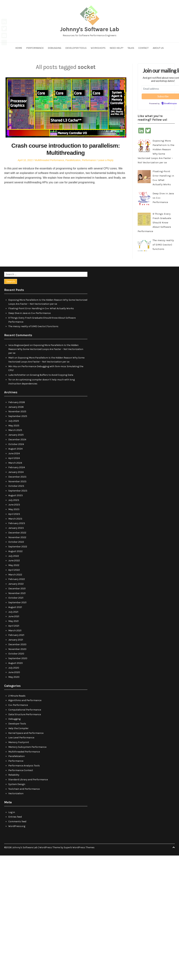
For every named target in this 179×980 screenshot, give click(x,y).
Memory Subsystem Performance (27, 747)
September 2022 (18, 547)
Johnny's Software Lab (89, 29)
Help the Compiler (18, 728)
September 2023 (18, 491)
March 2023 (15, 519)
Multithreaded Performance (49, 160)
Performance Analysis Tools (24, 766)
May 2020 (14, 677)
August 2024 (15, 449)
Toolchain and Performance (24, 789)
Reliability (14, 775)
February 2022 (17, 579)
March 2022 (15, 575)
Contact (143, 48)
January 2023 (16, 528)
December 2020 (17, 644)
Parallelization (73, 160)
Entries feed (15, 817)
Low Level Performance (21, 738)
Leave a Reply (106, 160)
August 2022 (15, 551)
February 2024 (17, 467)
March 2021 (15, 630)
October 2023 (16, 486)
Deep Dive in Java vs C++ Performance (29, 313)
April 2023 (14, 514)
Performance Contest (21, 770)
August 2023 (16, 495)
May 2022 (14, 565)
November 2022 (17, 537)
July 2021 (13, 612)
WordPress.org (17, 826)
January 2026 (16, 407)
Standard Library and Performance (28, 780)
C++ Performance (18, 705)
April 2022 (14, 570)
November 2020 (17, 649)
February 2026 (17, 402)
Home (19, 48)
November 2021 (17, 593)
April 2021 (14, 626)
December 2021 (17, 589)
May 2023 (14, 509)
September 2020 (18, 658)
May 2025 (14, 426)
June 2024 (14, 453)
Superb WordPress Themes (79, 847)
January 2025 (16, 435)
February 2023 (17, 523)
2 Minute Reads (17, 696)
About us (158, 48)
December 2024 (17, 440)
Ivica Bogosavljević (19, 345)
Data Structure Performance (25, 714)
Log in (12, 812)
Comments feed (17, 821)
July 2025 (14, 421)
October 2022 (16, 542)
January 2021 (16, 640)
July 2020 (14, 668)
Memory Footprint (19, 742)
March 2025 (15, 430)
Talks (131, 48)
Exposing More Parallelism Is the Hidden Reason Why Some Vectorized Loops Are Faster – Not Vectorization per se (46, 349)
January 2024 (16, 472)
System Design (17, 784)
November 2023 (17, 481)
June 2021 (14, 616)
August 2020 (16, 663)
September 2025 (18, 416)
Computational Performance (25, 710)
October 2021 (16, 598)
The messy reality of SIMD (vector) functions (33, 326)
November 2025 (17, 411)
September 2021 (17, 602)
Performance (35, 48)
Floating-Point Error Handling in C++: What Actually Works (41, 308)
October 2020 (16, 654)
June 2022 (14, 561)
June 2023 (14, 505)
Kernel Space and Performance (26, 733)
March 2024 (15, 463)
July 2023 (14, 500)
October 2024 (16, 444)
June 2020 (14, 672)
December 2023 (17, 477)
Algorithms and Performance (25, 700)
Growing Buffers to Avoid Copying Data (52, 375)
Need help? (117, 48)
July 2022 (14, 556)
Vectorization (16, 793)
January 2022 (16, 584)
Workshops (98, 48)
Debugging (54, 48)
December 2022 (17, 533)
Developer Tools (76, 48)
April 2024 (14, 458)
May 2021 (13, 621)
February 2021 (16, 635)
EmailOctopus (170, 104)
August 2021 (15, 607)
